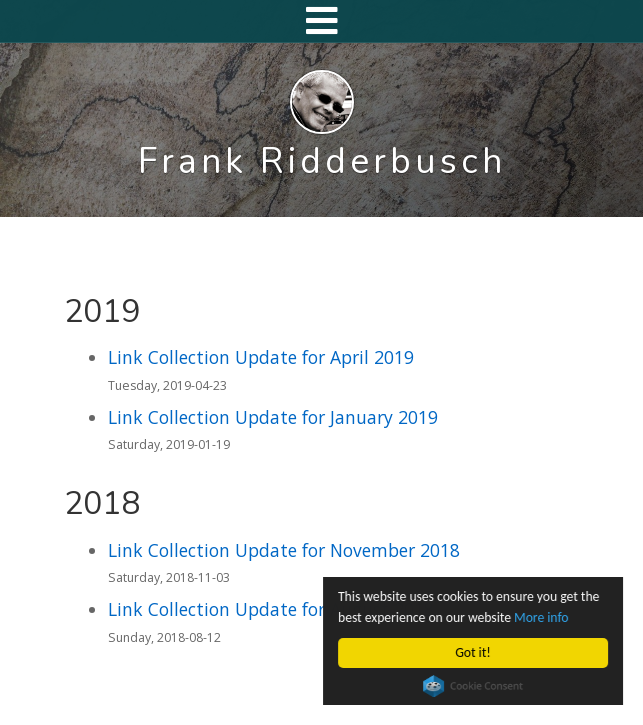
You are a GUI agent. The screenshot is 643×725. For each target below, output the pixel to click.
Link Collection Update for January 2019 (273, 417)
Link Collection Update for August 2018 (271, 609)
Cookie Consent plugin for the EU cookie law (473, 686)
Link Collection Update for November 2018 (284, 550)
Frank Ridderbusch (322, 161)
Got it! (473, 652)
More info (541, 617)
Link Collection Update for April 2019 (261, 357)
